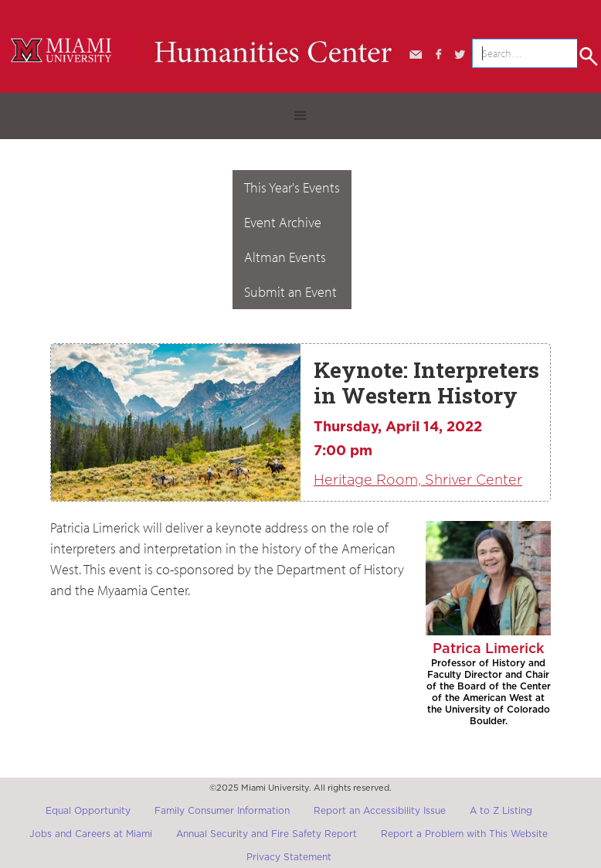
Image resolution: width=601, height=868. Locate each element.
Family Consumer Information (222, 811)
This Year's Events (292, 187)
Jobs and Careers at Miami (91, 834)
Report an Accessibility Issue (380, 811)
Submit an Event (290, 292)
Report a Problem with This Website (464, 834)
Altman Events (285, 257)
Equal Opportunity (88, 811)
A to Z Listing (501, 811)
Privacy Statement (289, 857)
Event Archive (283, 222)
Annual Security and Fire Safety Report (267, 834)
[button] (300, 116)
